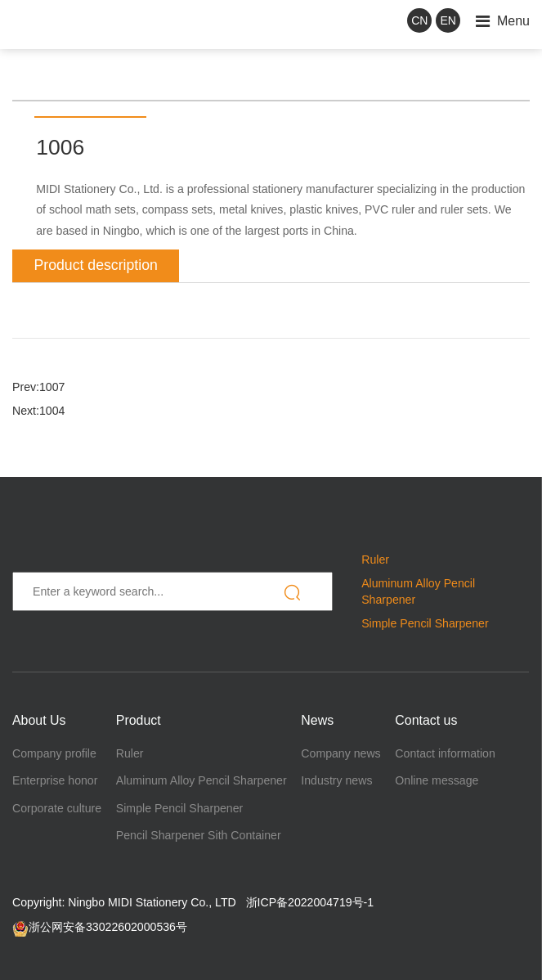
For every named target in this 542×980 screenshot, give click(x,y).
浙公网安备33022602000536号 (100, 927)
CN (419, 20)
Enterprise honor (55, 780)
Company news (340, 753)
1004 (52, 411)
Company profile (54, 753)
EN (448, 20)
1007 (52, 387)
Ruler (375, 560)
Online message (437, 780)
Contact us (426, 720)
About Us (39, 720)
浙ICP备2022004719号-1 (310, 902)
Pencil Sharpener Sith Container (199, 835)
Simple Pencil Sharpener (425, 623)
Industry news (336, 780)
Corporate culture (57, 808)
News (317, 720)
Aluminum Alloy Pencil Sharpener (202, 780)
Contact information (445, 753)
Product (139, 720)
